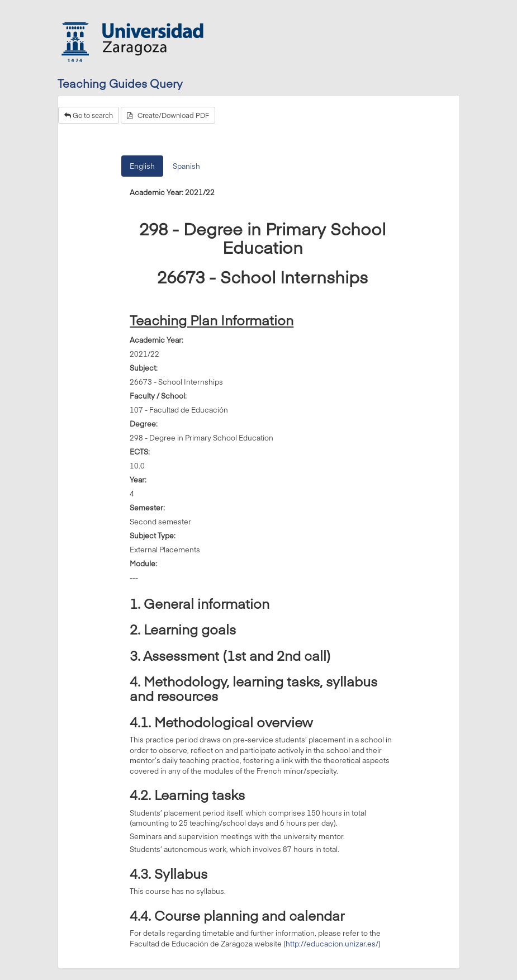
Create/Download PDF (168, 115)
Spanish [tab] (186, 166)
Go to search (89, 115)
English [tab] (142, 166)
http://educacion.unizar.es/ (332, 944)
